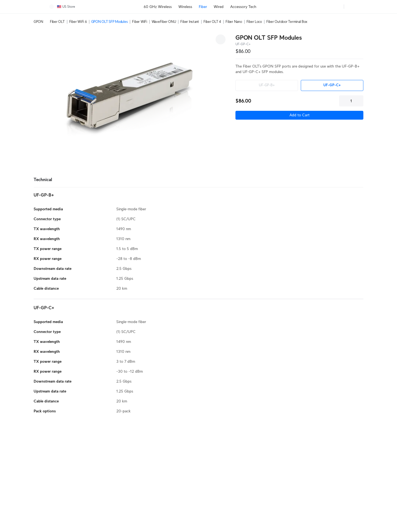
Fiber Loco (254, 22)
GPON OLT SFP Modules (110, 22)
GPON (38, 22)
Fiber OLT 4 (212, 22)
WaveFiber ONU (164, 22)
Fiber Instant (190, 22)
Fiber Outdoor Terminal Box (287, 22)
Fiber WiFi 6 (78, 22)
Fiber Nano (234, 22)
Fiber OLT (57, 22)
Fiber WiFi (140, 22)
